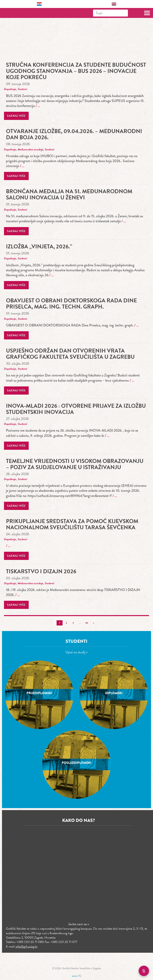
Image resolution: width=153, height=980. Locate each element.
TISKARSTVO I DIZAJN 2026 (41, 571)
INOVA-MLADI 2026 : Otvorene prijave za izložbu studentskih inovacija (76, 409)
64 (87, 623)
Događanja (10, 89)
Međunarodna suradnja (30, 149)
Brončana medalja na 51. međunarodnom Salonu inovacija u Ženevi (69, 194)
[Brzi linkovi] (144, 971)
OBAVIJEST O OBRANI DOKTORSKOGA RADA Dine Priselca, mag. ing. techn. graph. (71, 304)
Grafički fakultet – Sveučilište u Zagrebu (21, 13)
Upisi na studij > (77, 652)
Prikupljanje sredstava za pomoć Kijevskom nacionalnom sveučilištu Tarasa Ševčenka (72, 524)
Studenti (22, 89)
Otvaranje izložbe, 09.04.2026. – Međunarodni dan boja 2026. (74, 134)
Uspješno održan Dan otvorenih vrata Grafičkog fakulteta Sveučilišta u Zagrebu (70, 354)
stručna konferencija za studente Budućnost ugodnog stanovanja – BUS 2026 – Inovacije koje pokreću (76, 71)
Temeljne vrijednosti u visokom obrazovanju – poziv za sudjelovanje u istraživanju (75, 464)
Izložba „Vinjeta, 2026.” (39, 246)
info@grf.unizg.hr (26, 947)
